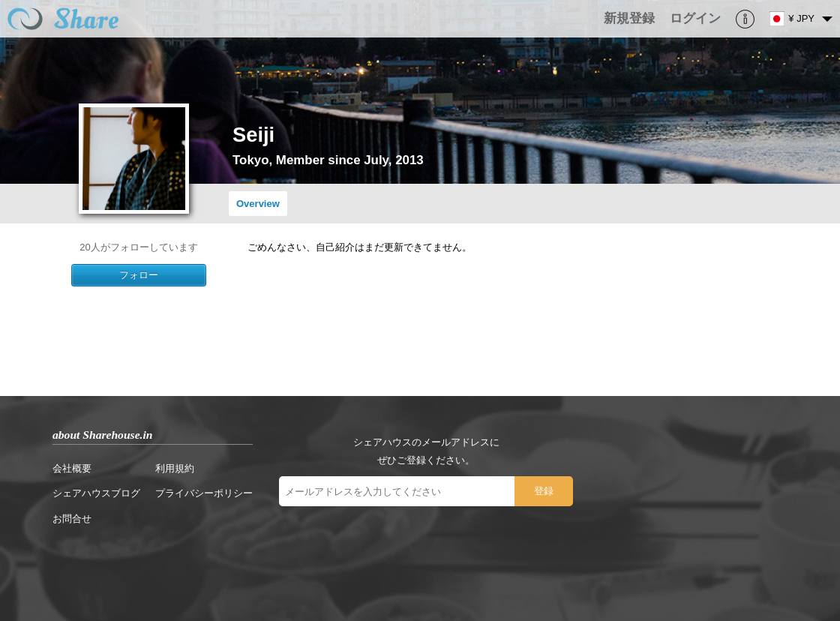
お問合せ (72, 519)
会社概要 (72, 468)
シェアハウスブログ (96, 493)
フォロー (139, 275)
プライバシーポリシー (204, 493)
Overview (258, 204)
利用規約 (175, 468)
